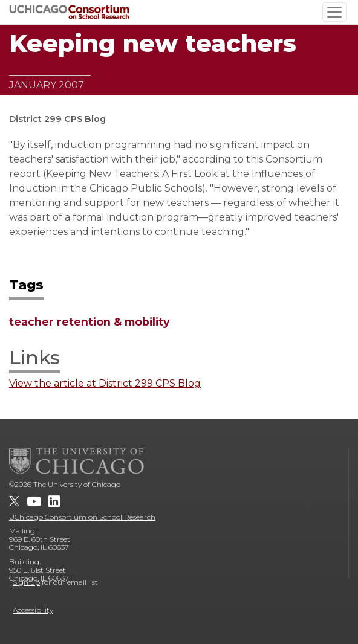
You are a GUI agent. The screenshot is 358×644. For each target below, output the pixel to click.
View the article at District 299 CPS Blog (105, 384)
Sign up (26, 582)
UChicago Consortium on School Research (82, 517)
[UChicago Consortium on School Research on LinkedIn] (54, 501)
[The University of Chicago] (77, 461)
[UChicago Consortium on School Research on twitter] (14, 501)
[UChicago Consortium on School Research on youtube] (34, 501)
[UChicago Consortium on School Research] (69, 12)
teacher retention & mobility (89, 322)
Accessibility (33, 610)
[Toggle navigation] (334, 12)
